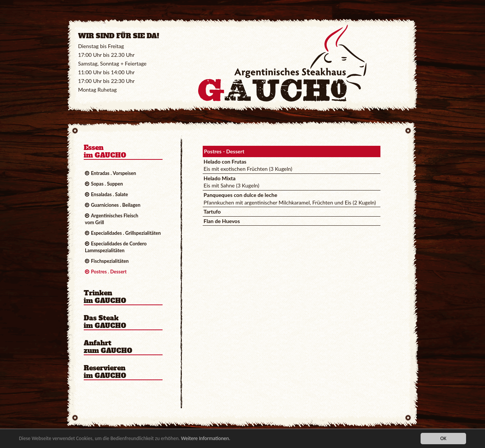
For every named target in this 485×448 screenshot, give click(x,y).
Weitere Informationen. (206, 439)
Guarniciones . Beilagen (116, 205)
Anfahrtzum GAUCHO (108, 347)
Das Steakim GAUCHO (105, 322)
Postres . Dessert (109, 272)
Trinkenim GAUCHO (105, 297)
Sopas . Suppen (107, 184)
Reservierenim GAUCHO (105, 372)
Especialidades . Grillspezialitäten (126, 233)
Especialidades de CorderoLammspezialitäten (116, 247)
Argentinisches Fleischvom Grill (112, 219)
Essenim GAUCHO (105, 152)
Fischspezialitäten (110, 261)
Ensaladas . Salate (110, 194)
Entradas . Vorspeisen (113, 173)
